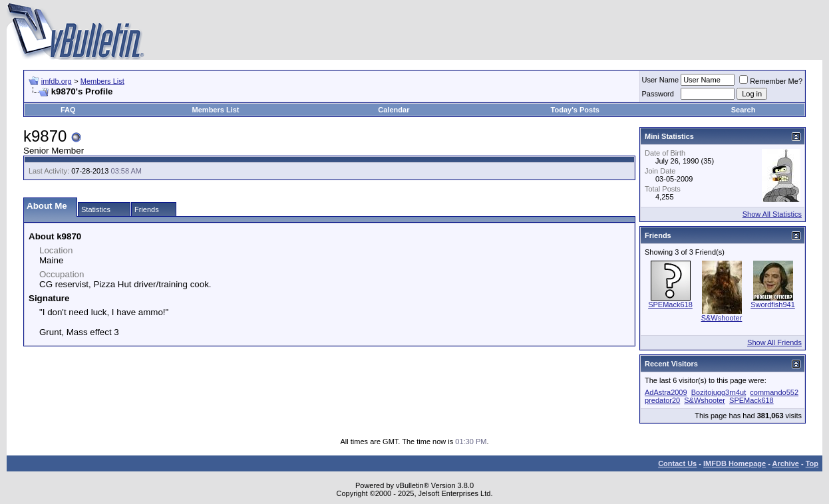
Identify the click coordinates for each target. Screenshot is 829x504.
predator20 (662, 400)
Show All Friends (774, 342)
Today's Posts (575, 110)
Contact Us (677, 463)
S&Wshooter (722, 318)
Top (812, 463)
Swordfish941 (773, 305)
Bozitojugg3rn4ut (719, 392)
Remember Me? (771, 81)
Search (744, 110)
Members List (102, 81)
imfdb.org (57, 81)
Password (658, 94)
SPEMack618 (670, 305)
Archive (786, 463)
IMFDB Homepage (735, 463)
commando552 (774, 392)
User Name (661, 80)
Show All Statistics (772, 214)
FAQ (68, 110)
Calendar (394, 110)
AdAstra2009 (666, 392)
